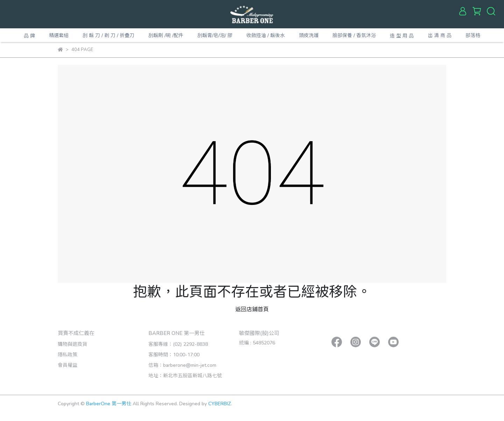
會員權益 (68, 365)
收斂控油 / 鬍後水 (266, 35)
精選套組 (59, 35)
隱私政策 (68, 354)
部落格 (473, 35)
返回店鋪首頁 (252, 309)
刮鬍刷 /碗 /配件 (166, 35)
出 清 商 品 (440, 35)
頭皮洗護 (309, 35)
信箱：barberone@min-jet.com (182, 365)
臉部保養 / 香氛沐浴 (354, 35)
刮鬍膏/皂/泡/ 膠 (215, 35)
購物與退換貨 (72, 344)
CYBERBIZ (220, 403)
